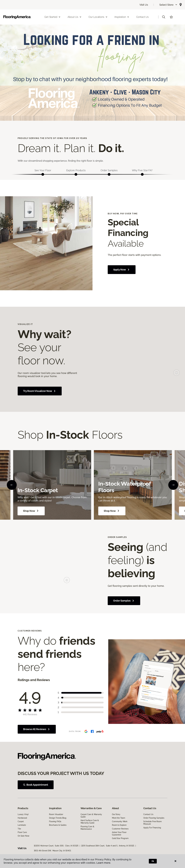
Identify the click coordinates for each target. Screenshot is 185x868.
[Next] (173, 485)
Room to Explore (119, 825)
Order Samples (124, 601)
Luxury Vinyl (23, 814)
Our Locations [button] (98, 17)
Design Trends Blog (58, 818)
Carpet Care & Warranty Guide (91, 816)
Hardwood (22, 818)
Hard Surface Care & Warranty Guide (90, 822)
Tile (19, 829)
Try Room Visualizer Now (40, 391)
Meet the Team (119, 818)
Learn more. (104, 863)
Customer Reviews (120, 829)
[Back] (12, 485)
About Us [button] (75, 17)
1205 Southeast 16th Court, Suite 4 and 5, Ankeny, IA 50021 (108, 846)
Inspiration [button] (122, 17)
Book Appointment (36, 785)
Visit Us (144, 5)
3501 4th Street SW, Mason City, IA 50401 (52, 851)
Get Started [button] (52, 17)
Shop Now (31, 511)
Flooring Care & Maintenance (87, 828)
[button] (168, 5)
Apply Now (122, 270)
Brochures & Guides (58, 825)
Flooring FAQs (55, 821)
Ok (153, 861)
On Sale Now (23, 836)
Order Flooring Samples (154, 818)
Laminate (22, 825)
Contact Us (142, 17)
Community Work (120, 821)
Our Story (116, 814)
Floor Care (22, 832)
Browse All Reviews (37, 729)
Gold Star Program (120, 838)
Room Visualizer (56, 814)
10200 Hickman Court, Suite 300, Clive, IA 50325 (56, 846)
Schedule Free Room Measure (152, 823)
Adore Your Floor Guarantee (119, 834)
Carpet (21, 821)
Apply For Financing (152, 828)
